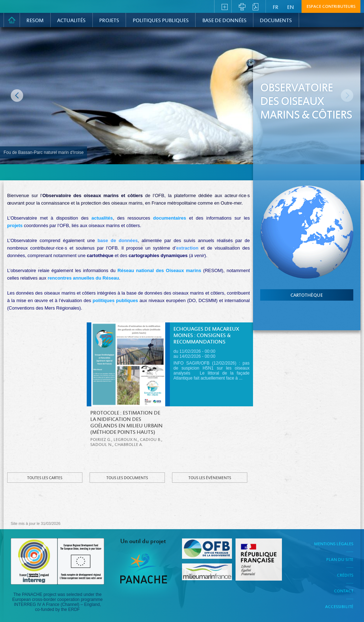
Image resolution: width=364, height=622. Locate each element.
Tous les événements (210, 478)
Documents (276, 21)
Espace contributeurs (331, 7)
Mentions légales (334, 544)
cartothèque (307, 296)
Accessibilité (339, 607)
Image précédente (17, 96)
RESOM (35, 21)
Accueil (12, 20)
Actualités (71, 21)
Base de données (224, 21)
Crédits (345, 576)
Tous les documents (127, 478)
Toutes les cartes (45, 478)
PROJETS (109, 21)
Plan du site (340, 560)
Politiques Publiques (161, 21)
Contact (344, 591)
